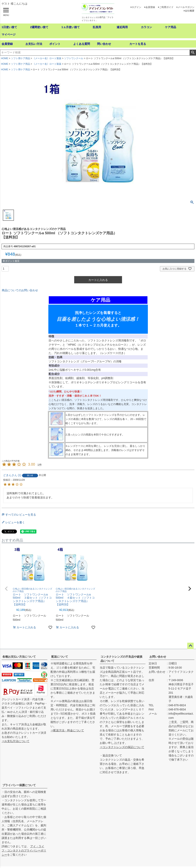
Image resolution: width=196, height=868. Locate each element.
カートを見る (138, 44)
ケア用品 (171, 27)
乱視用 (97, 27)
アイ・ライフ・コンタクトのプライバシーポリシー (24, 850)
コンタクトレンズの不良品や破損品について (121, 659)
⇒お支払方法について (16, 741)
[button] (6, 589)
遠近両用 (122, 27)
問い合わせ (104, 44)
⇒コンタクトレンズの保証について (122, 747)
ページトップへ (190, 646)
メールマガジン (186, 7)
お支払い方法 (34, 44)
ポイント (55, 44)
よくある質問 (82, 44)
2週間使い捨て (39, 27)
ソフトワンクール (74, 58)
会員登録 (150, 7)
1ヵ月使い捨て (71, 27)
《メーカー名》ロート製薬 (47, 58)
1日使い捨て (9, 27)
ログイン (137, 7)
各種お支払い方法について (19, 657)
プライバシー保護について (19, 785)
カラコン (146, 27)
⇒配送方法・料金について (67, 730)
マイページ (9, 34)
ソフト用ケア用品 (20, 58)
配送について (60, 657)
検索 (193, 53)
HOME (5, 58)
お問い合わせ (158, 657)
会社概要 (190, 11)
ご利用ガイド (166, 7)
